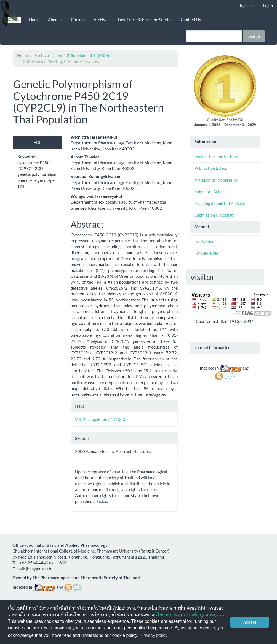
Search (254, 36)
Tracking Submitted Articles (220, 203)
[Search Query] (214, 36)
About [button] (55, 20)
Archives (102, 20)
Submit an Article (210, 192)
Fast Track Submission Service (145, 20)
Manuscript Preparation (216, 180)
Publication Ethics (211, 168)
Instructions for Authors (216, 157)
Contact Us (191, 20)
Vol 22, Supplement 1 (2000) (83, 55)
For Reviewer (207, 253)
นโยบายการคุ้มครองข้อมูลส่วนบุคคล (190, 615)
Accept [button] (250, 622)
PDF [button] (38, 142)
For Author (204, 241)
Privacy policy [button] (154, 635)
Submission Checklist (214, 215)
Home (34, 20)
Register (246, 6)
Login (268, 6)
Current (78, 20)
